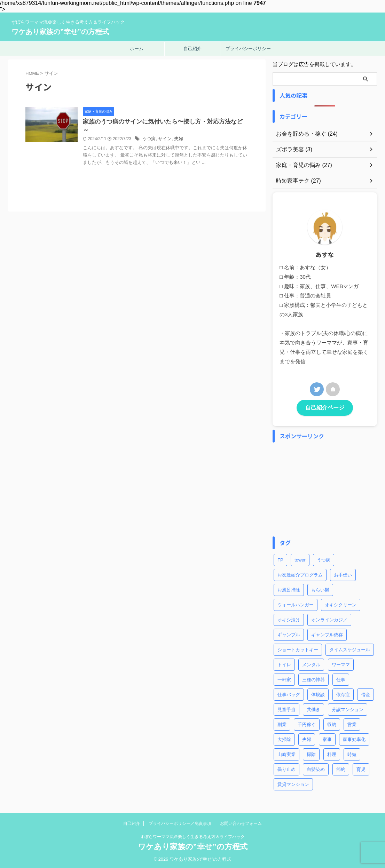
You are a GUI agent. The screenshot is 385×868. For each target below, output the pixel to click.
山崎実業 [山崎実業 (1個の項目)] (286, 753)
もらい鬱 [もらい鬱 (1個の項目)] (320, 589)
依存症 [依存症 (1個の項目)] (343, 694)
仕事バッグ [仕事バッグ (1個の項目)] (289, 694)
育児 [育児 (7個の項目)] (361, 768)
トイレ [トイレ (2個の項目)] (284, 664)
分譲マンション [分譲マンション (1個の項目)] (348, 708)
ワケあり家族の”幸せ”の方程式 (60, 32)
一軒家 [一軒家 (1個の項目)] (284, 679)
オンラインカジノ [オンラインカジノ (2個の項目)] (329, 619)
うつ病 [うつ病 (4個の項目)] (324, 559)
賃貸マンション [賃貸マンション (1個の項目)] (293, 783)
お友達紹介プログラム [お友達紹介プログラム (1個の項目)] (300, 574)
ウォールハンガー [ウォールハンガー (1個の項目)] (296, 604)
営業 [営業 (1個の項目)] (352, 723)
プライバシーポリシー (248, 49)
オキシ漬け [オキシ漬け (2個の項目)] (289, 619)
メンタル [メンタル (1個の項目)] (311, 664)
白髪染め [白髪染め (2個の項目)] (316, 768)
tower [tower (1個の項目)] (300, 559)
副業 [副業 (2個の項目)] (282, 723)
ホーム (137, 49)
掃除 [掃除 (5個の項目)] (311, 753)
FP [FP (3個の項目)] (280, 559)
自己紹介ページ (325, 407)
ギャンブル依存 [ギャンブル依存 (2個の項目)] (327, 634)
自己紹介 (192, 49)
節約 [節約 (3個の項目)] (341, 768)
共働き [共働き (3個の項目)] (313, 708)
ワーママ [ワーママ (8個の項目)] (341, 664)
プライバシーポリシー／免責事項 (180, 822)
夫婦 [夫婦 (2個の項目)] (307, 738)
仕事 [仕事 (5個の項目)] (341, 679)
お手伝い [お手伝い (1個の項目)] (343, 574)
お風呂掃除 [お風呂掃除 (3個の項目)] (289, 589)
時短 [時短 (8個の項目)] (352, 753)
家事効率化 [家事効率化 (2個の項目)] (354, 738)
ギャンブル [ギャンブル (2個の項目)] (289, 634)
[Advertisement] (325, 488)
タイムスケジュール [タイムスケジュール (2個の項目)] (350, 649)
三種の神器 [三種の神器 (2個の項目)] (313, 679)
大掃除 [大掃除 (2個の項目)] (284, 738)
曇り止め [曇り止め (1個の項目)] (286, 768)
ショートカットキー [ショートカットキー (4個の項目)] (298, 649)
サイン (181, 140)
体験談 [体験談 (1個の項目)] (318, 694)
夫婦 (194, 140)
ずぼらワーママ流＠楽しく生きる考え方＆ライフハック (192, 836)
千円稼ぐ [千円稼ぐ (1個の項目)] (307, 723)
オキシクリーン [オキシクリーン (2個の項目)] (341, 604)
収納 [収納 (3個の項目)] (332, 723)
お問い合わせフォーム (241, 822)
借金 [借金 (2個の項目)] (366, 694)
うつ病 (166, 140)
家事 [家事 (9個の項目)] (327, 738)
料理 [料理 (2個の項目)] (332, 753)
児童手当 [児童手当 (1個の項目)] (286, 708)
